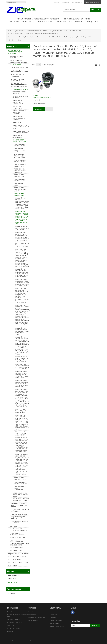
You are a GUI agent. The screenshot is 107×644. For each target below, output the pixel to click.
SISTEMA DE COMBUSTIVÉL (17, 107)
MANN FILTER (13, 578)
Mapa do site (11, 612)
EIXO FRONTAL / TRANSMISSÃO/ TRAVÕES (20, 71)
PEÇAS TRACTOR (56, 31)
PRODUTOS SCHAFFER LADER (69, 22)
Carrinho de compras (56, 621)
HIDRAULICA (14, 526)
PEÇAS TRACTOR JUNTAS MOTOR (18, 136)
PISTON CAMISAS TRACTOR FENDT (20, 180)
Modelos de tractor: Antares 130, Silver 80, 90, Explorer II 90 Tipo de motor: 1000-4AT (22, 367)
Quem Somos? (12, 625)
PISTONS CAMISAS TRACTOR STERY (20, 165)
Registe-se (56, 2)
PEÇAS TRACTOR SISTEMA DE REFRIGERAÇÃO (18, 102)
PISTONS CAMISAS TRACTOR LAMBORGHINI (20, 488)
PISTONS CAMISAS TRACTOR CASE (20, 161)
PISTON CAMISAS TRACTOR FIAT (20, 184)
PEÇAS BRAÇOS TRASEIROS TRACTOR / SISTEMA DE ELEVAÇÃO (19, 85)
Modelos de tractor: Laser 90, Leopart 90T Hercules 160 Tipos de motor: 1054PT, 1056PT (22, 331)
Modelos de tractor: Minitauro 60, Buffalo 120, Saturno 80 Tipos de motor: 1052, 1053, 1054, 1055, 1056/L (22, 283)
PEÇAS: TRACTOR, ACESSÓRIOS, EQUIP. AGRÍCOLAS (38, 19)
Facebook (73, 612)
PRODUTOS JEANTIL (44, 22)
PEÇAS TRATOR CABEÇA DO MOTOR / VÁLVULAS (21, 132)
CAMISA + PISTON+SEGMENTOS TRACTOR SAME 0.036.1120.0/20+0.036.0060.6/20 (43, 99)
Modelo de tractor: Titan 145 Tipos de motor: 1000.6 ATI (21, 411)
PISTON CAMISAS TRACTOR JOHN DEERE (20, 150)
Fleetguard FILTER (14, 575)
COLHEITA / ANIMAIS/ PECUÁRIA (16, 57)
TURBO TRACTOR (18, 123)
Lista (99, 65)
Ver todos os (12, 582)
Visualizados (32, 615)
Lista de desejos (55, 623)
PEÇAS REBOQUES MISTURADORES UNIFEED (18, 61)
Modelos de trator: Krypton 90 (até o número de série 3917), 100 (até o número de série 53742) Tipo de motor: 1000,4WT (22, 273)
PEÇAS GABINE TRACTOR (20, 514)
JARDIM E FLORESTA (16, 551)
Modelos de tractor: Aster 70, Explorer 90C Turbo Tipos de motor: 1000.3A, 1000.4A (22, 359)
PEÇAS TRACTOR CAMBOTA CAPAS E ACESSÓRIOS (19, 118)
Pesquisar (31, 612)
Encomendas (54, 615)
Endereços (53, 618)
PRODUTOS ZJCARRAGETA (20, 22)
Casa (9, 31)
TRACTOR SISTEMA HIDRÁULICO (17, 75)
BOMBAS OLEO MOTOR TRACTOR (20, 97)
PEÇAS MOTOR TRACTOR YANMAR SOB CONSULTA (21, 500)
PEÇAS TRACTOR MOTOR (72, 31)
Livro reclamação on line (57, 626)
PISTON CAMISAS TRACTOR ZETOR (20, 145)
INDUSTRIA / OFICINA (17, 548)
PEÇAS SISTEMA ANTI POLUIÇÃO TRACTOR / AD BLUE (21, 127)
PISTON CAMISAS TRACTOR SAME (47, 34)
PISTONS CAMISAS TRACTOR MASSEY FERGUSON (20, 171)
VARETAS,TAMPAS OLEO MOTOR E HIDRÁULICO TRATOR (20, 495)
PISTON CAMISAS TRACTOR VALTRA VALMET (20, 189)
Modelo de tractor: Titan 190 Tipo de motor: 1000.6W (21, 433)
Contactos (10, 631)
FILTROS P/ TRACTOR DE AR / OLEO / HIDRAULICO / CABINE (20, 505)
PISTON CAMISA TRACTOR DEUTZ (20, 176)
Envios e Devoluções (14, 628)
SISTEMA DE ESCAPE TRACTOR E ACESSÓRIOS (20, 112)
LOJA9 (34, 640)
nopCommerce (17, 640)
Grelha (96, 65)
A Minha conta (54, 612)
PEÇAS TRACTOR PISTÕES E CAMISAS (20, 34)
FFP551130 (12, 594)
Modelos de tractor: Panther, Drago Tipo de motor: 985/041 (22, 228)
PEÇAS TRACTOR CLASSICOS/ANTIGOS (17, 534)
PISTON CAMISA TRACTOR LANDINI (20, 479)
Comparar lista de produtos (37, 618)
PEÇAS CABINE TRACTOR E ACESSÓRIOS (20, 510)
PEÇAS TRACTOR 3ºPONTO (20, 68)
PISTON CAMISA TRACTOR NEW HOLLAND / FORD (20, 156)
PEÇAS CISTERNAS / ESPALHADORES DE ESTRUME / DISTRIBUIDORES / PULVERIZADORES (19, 543)
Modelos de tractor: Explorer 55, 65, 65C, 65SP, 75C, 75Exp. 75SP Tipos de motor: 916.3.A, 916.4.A (22, 384)
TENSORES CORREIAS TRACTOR (20, 93)
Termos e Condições (13, 620)
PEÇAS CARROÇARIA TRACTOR (18, 518)
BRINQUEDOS (92, 22)
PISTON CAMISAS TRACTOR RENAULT (21, 483)
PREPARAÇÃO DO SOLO (18, 538)
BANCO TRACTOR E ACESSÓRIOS (18, 80)
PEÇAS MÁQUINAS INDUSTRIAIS (77, 19)
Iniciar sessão (65, 2)
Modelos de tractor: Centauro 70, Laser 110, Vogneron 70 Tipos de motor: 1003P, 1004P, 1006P (22, 375)
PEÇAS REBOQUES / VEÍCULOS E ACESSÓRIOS (18, 530)
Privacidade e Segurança (15, 623)
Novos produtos (33, 621)
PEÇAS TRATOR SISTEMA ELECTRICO (19, 522)
